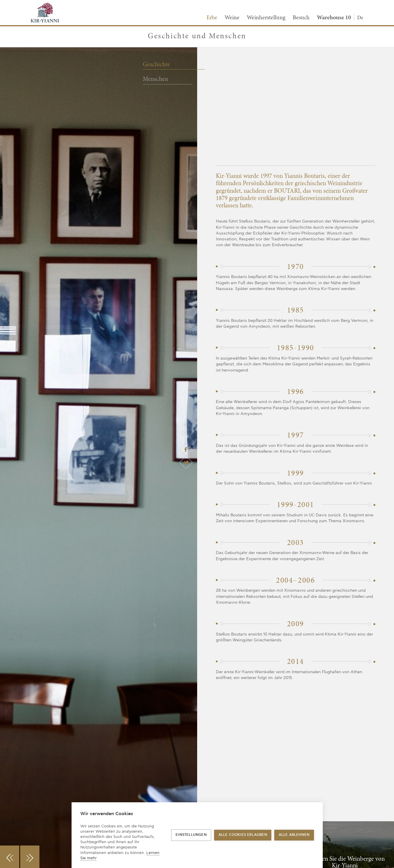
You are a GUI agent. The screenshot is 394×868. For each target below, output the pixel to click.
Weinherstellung (266, 18)
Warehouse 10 (334, 18)
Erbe (212, 18)
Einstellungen (191, 835)
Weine (232, 18)
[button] (10, 857)
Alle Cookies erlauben (243, 835)
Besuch (301, 18)
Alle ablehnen (294, 835)
